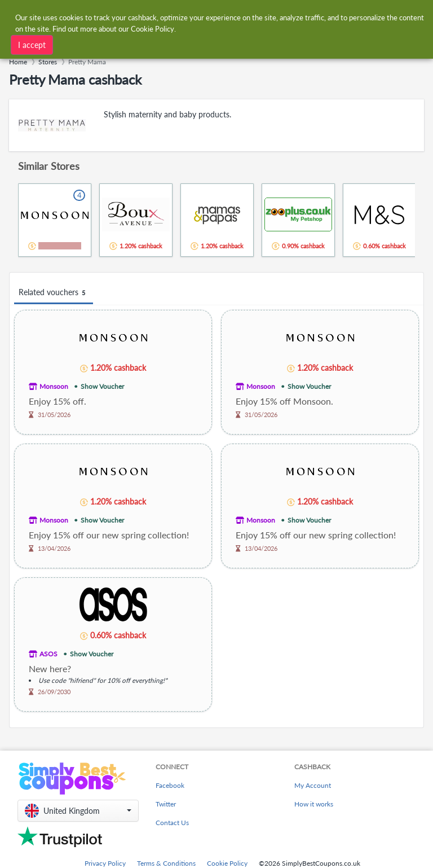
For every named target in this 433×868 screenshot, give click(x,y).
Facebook (170, 785)
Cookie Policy (227, 863)
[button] (78, 811)
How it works (314, 804)
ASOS (48, 654)
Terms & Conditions (166, 863)
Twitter (166, 804)
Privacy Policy (105, 863)
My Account (313, 785)
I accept (32, 44)
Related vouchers (54, 293)
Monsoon (54, 386)
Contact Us (172, 823)
